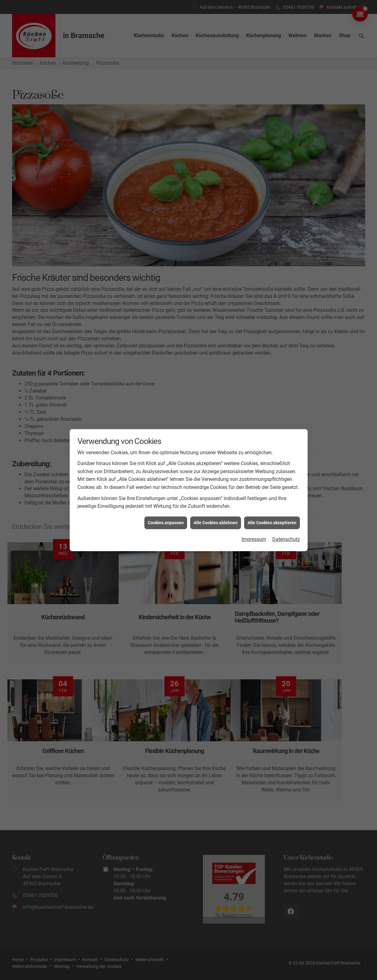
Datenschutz (286, 539)
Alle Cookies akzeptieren (272, 522)
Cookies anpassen (166, 522)
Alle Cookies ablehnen (216, 522)
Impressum (254, 539)
